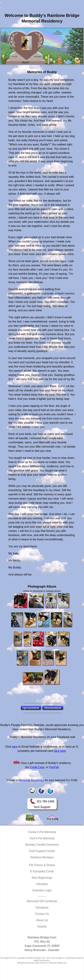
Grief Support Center (42, 851)
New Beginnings (42, 878)
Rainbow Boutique (42, 857)
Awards (42, 927)
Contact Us (42, 914)
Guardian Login (42, 890)
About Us (42, 920)
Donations (42, 908)
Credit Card (37, 767)
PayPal (54, 767)
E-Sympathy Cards (42, 871)
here (15, 747)
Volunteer (42, 884)
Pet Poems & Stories (42, 865)
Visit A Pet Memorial (42, 838)
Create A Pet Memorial (42, 832)
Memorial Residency (31, 780)
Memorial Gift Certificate (42, 901)
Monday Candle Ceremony (42, 845)
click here (60, 751)
